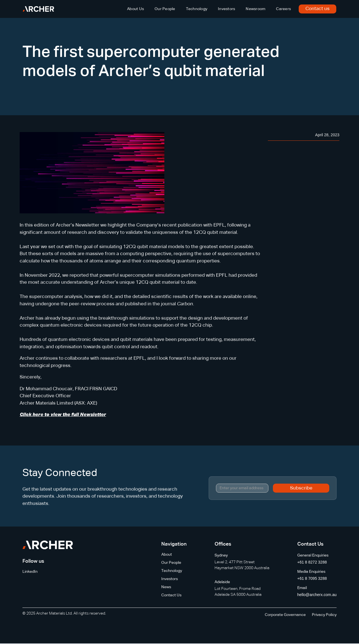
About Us (135, 9)
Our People (165, 9)
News (166, 587)
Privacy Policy (324, 615)
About (167, 555)
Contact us (317, 9)
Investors (226, 9)
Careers (283, 9)
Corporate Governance (285, 615)
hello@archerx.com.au (317, 595)
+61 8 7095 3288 (312, 578)
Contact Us (171, 595)
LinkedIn (30, 572)
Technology (197, 9)
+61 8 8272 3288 (312, 562)
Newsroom (256, 9)
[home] (38, 9)
